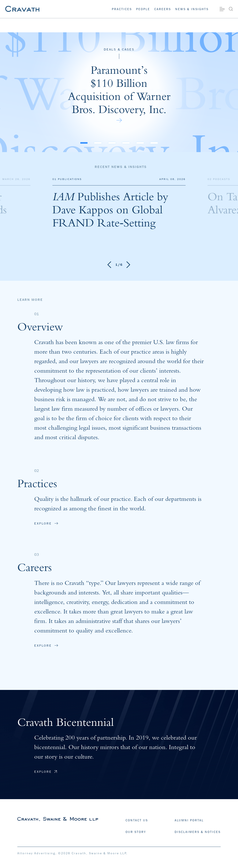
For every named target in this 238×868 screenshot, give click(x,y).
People (143, 9)
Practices (122, 9)
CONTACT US (137, 820)
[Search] (231, 9)
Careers (163, 9)
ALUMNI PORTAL (189, 820)
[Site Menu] (222, 9)
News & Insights (192, 9)
